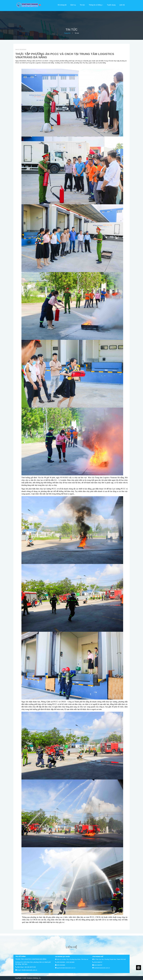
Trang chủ (67, 33)
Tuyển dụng (111, 5)
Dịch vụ (73, 5)
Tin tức (82, 5)
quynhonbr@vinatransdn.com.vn (66, 968)
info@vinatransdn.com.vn (29, 970)
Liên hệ (122, 5)
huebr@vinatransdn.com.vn (102, 968)
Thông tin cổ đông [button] (96, 5)
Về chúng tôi (62, 5)
